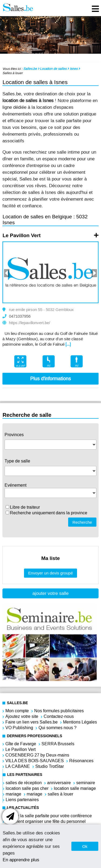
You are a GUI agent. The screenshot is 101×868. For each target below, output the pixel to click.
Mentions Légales (80, 722)
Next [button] (94, 273)
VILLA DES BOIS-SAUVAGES (35, 761)
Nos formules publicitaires (59, 711)
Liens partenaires (22, 800)
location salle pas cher (27, 788)
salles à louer (60, 794)
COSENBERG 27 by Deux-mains (37, 755)
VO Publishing (19, 728)
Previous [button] (7, 273)
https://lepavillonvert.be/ (29, 323)
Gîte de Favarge (21, 744)
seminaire (86, 783)
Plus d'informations (50, 379)
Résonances (81, 761)
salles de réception (24, 783)
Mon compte (17, 711)
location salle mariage (75, 788)
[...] (68, 344)
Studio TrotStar (50, 766)
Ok (85, 846)
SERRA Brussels (58, 744)
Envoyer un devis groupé (51, 573)
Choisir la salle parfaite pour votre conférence (49, 816)
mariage (13, 794)
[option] (50, 272)
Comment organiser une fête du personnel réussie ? (46, 824)
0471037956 (20, 316)
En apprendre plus (21, 860)
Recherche (82, 522)
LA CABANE (18, 766)
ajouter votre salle (50, 593)
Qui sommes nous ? (58, 728)
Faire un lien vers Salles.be (32, 722)
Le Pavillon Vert (22, 235)
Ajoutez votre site (22, 716)
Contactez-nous (59, 716)
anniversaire (59, 783)
